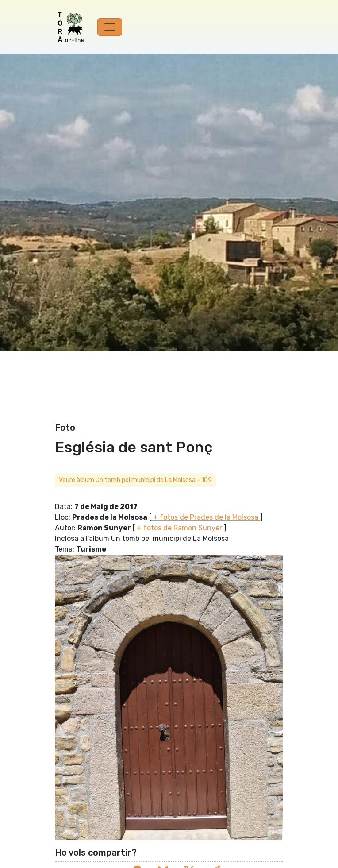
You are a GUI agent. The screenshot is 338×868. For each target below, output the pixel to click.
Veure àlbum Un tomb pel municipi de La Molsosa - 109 (135, 480)
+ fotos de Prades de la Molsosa (206, 517)
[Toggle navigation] (110, 27)
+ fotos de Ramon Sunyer (179, 528)
